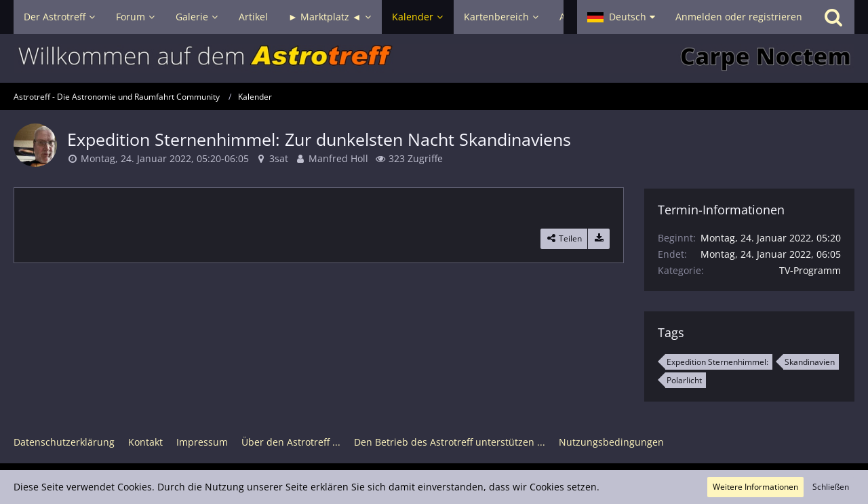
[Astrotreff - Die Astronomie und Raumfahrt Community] (434, 58)
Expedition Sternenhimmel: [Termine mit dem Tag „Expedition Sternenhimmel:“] (717, 362)
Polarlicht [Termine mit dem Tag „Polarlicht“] (684, 380)
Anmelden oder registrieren (739, 17)
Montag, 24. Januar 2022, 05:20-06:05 (165, 158)
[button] (621, 17)
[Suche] (833, 17)
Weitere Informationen (755, 487)
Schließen (831, 487)
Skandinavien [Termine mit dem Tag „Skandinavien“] (810, 362)
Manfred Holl (338, 158)
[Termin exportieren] (599, 239)
